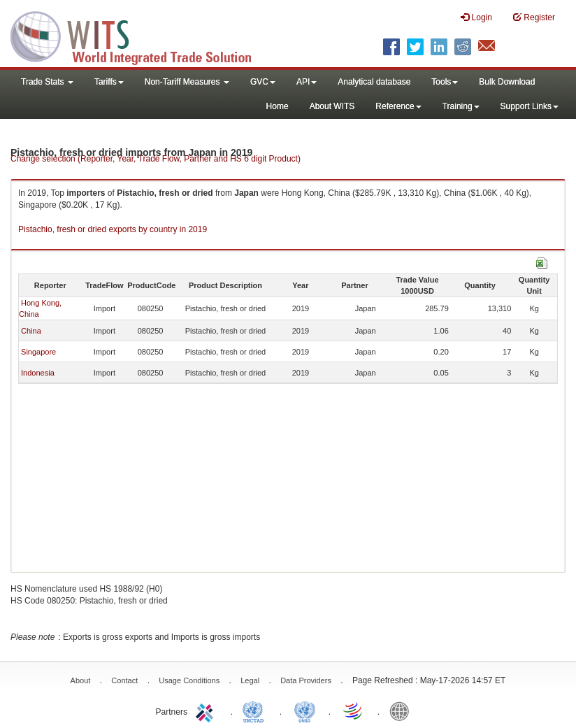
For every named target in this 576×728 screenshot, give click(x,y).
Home (278, 106)
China (31, 331)
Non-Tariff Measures (187, 82)
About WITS (332, 106)
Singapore (38, 352)
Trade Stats (47, 82)
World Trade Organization (354, 711)
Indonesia (38, 373)
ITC (207, 711)
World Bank (403, 711)
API (307, 82)
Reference (398, 106)
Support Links (530, 106)
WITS (140, 35)
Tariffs (109, 82)
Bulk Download (507, 82)
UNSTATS (305, 711)
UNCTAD (256, 711)
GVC (263, 82)
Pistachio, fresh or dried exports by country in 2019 (113, 229)
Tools (445, 82)
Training (461, 106)
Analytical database (374, 82)
